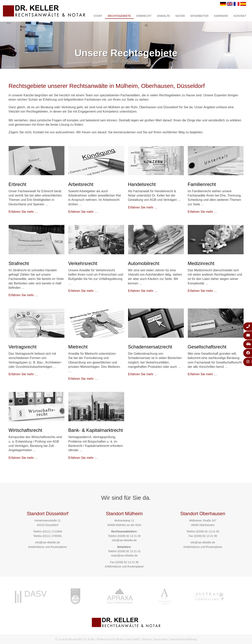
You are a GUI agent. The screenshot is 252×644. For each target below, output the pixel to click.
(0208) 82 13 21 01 (129, 551)
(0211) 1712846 (52, 531)
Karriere (221, 16)
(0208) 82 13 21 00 (129, 536)
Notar (180, 16)
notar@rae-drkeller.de (124, 556)
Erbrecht (144, 16)
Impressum (160, 639)
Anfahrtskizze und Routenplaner (47, 547)
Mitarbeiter (199, 16)
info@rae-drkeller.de (48, 542)
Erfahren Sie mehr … (23, 212)
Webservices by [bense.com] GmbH (118, 639)
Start (98, 16)
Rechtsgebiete (119, 16)
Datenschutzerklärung (183, 639)
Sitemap (147, 639)
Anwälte (164, 16)
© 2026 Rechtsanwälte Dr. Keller (75, 639)
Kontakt (240, 16)
